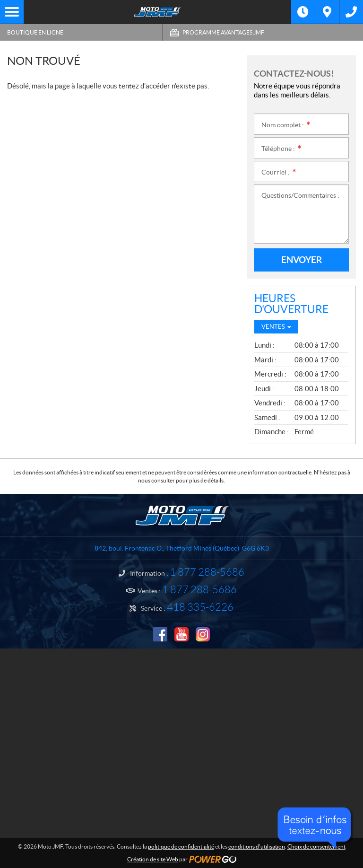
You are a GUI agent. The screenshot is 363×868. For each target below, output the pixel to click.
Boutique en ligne (35, 32)
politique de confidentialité (181, 846)
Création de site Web (153, 859)
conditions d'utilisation (257, 846)
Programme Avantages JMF (223, 32)
